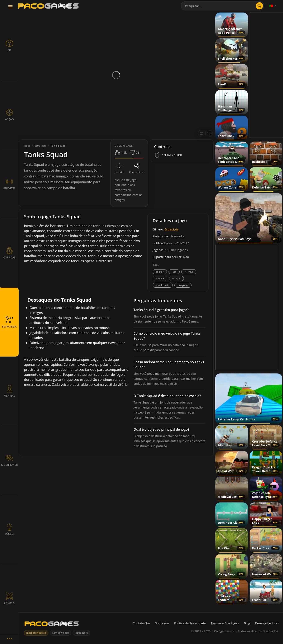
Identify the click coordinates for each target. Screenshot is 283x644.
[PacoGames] (52, 625)
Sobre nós (162, 623)
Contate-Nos (141, 623)
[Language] (274, 6)
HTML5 (189, 272)
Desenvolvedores (267, 623)
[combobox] (222, 6)
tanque (176, 278)
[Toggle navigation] (10, 7)
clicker (160, 272)
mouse (160, 278)
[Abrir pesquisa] (259, 6)
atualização (163, 285)
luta (174, 272)
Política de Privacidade (190, 623)
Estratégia (172, 229)
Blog (247, 623)
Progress (183, 285)
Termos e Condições (225, 623)
